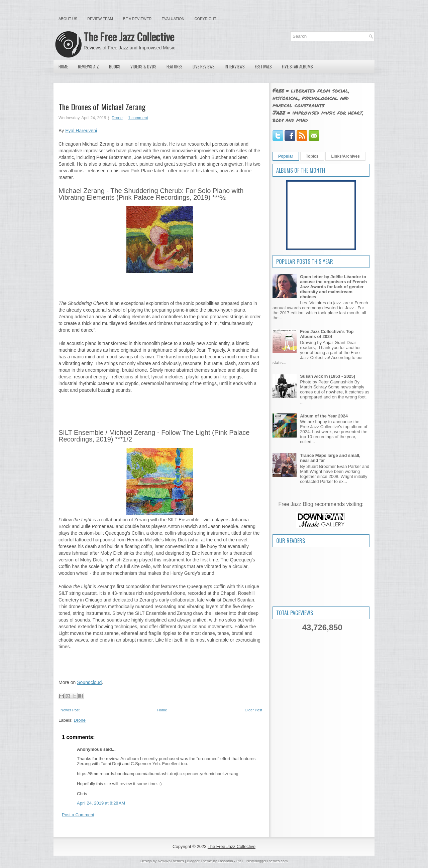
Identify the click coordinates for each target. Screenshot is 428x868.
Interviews (235, 66)
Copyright (205, 19)
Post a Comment (78, 815)
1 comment (138, 118)
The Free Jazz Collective (129, 37)
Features (175, 66)
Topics (312, 156)
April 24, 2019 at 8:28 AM (101, 803)
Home (63, 66)
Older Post (253, 710)
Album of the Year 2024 (324, 416)
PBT (240, 861)
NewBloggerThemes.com (267, 861)
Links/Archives (345, 156)
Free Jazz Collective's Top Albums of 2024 (327, 334)
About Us (68, 19)
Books (115, 66)
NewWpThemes (171, 861)
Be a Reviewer (137, 19)
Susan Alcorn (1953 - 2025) (328, 376)
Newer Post (70, 710)
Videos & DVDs (143, 66)
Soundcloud (89, 682)
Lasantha (226, 861)
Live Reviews (204, 66)
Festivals (263, 66)
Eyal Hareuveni (81, 131)
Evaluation (173, 19)
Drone (117, 118)
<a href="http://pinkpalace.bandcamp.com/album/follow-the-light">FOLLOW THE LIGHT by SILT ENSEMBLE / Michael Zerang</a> (160, 664)
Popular (286, 156)
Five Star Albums (297, 66)
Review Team (100, 19)
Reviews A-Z (88, 66)
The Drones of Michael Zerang (102, 107)
